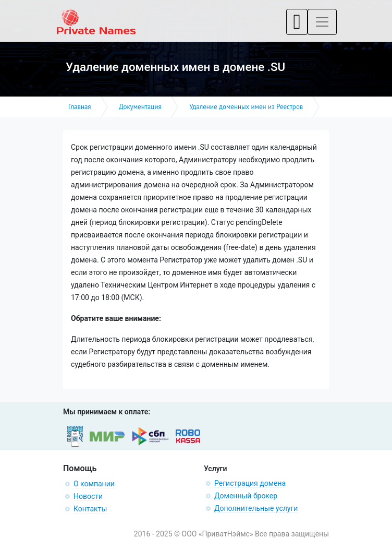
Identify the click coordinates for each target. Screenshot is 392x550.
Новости (88, 496)
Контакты (90, 509)
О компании (94, 484)
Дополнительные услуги (256, 508)
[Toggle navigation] (297, 22)
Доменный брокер (246, 496)
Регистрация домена (250, 483)
